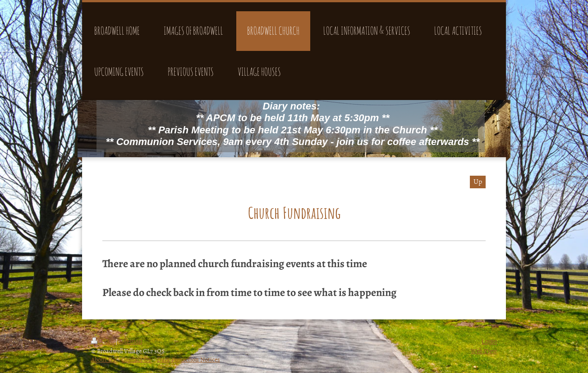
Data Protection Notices (188, 359)
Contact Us (136, 359)
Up (478, 181)
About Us (103, 359)
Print (103, 341)
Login (489, 341)
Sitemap (131, 341)
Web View (484, 351)
